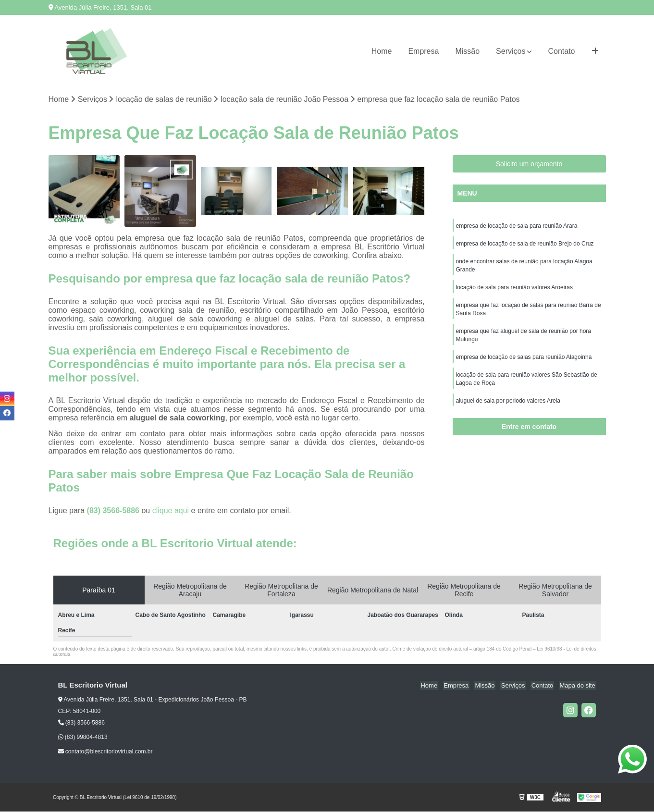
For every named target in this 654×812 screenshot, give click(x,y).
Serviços (511, 51)
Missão (467, 51)
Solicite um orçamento (529, 164)
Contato (561, 51)
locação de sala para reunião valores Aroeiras (514, 290)
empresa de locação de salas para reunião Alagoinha (524, 362)
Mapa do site (578, 686)
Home (382, 51)
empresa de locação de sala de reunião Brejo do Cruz (525, 245)
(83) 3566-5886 (114, 511)
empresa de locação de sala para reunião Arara (517, 226)
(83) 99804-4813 (83, 738)
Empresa (423, 51)
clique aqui (171, 511)
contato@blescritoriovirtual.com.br (105, 752)
